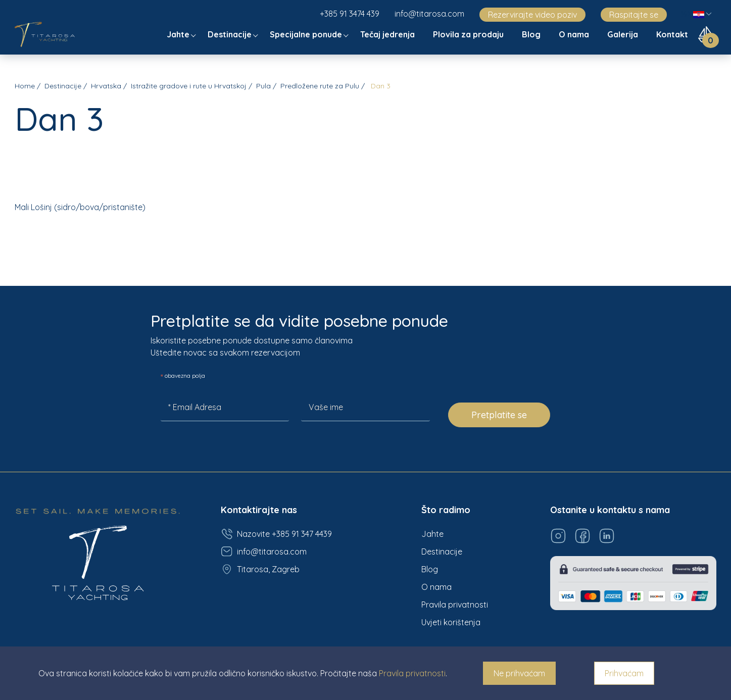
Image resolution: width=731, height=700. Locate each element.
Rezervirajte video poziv (532, 15)
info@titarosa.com (429, 14)
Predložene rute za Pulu (320, 86)
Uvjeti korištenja (451, 622)
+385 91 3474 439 (350, 14)
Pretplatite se (499, 415)
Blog (532, 34)
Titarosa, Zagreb (260, 569)
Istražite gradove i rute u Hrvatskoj (189, 86)
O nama (575, 34)
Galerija (624, 34)
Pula (263, 86)
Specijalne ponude (307, 34)
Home (25, 86)
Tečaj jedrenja (388, 34)
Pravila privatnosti (455, 605)
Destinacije (231, 34)
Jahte (179, 34)
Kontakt (673, 34)
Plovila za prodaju (469, 34)
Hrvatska (106, 86)
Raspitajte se (634, 15)
